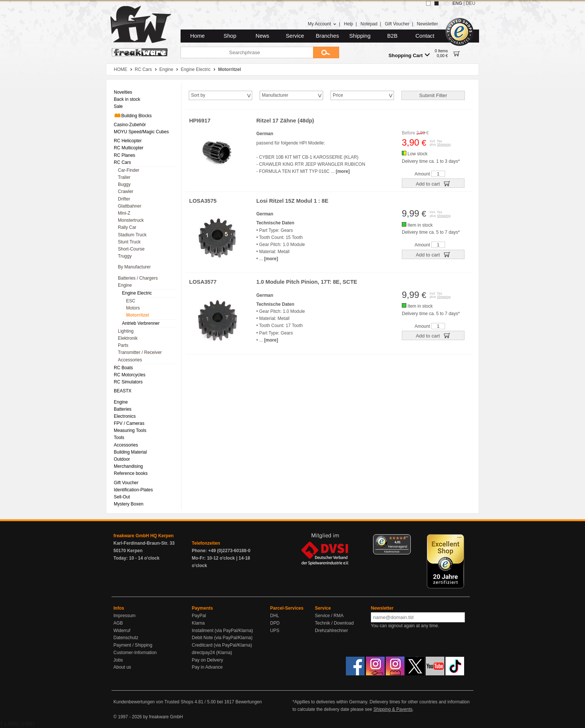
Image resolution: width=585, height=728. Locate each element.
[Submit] (326, 52)
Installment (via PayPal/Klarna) (222, 631)
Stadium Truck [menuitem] (132, 235)
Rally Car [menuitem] (127, 227)
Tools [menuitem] (119, 438)
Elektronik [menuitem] (128, 338)
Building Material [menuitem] (130, 452)
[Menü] (406, 539)
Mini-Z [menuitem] (124, 213)
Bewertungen (249, 702)
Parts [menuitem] (123, 345)
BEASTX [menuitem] (123, 391)
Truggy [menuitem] (125, 256)
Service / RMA (329, 616)
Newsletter (427, 24)
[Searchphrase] (247, 52)
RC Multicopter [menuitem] (129, 148)
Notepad (369, 24)
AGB (118, 623)
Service (295, 36)
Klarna (198, 623)
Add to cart (433, 183)
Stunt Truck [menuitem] (129, 242)
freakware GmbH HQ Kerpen (143, 536)
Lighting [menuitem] (126, 331)
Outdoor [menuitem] (122, 459)
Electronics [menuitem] (125, 416)
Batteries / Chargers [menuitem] (138, 278)
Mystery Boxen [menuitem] (129, 504)
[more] (343, 171)
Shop (230, 36)
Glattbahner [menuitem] (130, 206)
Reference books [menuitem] (131, 473)
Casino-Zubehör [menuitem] (130, 125)
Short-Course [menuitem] (131, 249)
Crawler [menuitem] (126, 192)
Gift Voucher (397, 24)
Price (338, 95)
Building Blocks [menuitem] (133, 115)
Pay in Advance (207, 667)
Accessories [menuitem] (130, 360)
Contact (425, 36)
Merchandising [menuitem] (128, 466)
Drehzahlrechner (331, 631)
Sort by (198, 95)
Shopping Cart (409, 55)
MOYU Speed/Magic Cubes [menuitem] (141, 132)
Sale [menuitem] (118, 106)
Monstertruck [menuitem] (131, 220)
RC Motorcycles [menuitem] (130, 375)
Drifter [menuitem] (124, 199)
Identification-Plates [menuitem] (133, 490)
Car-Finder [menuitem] (129, 170)
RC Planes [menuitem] (124, 155)
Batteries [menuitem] (123, 409)
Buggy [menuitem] (124, 184)
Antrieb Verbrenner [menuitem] (141, 323)
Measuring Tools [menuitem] (130, 430)
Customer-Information (135, 653)
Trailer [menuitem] (124, 177)
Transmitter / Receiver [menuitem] (140, 352)
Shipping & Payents (393, 709)
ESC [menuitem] (131, 301)
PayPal (199, 616)
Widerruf (122, 631)
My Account (322, 24)
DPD (275, 623)
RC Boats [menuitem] (123, 368)
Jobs (118, 660)
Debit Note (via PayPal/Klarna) (222, 638)
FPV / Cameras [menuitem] (129, 423)
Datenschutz (126, 638)
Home (198, 36)
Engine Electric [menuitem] (137, 293)
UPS (275, 631)
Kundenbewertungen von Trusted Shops (153, 702)
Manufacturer (275, 95)
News (262, 36)
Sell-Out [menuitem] (122, 497)
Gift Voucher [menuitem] (126, 483)
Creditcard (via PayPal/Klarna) (222, 645)
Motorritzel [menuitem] (137, 315)
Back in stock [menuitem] (127, 99)
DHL (275, 616)
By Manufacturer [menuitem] (134, 267)
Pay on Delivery (207, 660)
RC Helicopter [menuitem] (128, 141)
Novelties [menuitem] (123, 92)
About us (122, 667)
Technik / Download (334, 623)
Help (349, 24)
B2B (392, 36)
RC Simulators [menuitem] (128, 382)
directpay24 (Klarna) (212, 653)
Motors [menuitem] (133, 308)
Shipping (360, 36)
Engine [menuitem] (125, 285)
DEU (471, 3)
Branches (328, 36)
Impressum (124, 616)
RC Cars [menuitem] (122, 162)
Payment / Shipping (133, 645)
